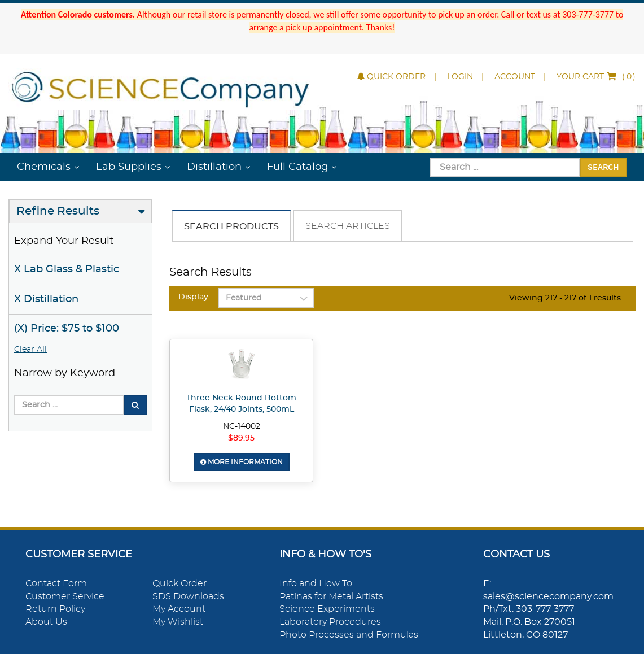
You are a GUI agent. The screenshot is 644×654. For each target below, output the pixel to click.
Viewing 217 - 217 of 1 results (565, 298)
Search (603, 167)
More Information (242, 462)
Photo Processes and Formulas (349, 635)
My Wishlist (178, 622)
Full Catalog (297, 167)
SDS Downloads (188, 596)
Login (460, 77)
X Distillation (46, 299)
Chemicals (44, 167)
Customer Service (65, 596)
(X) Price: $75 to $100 (67, 329)
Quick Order (391, 77)
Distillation (214, 167)
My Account (179, 609)
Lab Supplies (129, 167)
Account (515, 77)
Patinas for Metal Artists (331, 596)
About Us (46, 622)
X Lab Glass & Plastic (67, 269)
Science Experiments (327, 609)
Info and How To (316, 583)
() (596, 77)
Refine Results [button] (58, 211)
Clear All (30, 350)
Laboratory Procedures (330, 622)
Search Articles (348, 226)
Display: (194, 297)
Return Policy (55, 609)
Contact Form (56, 583)
